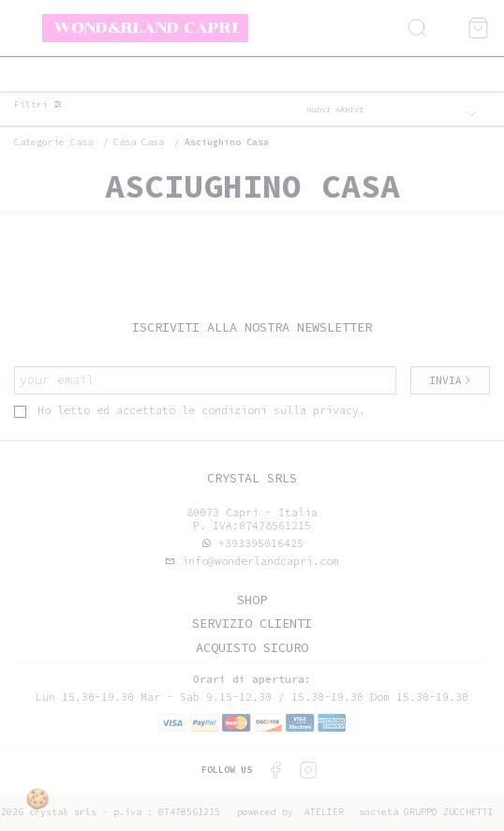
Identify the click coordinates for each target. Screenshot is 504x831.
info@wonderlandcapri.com (257, 561)
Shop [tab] (252, 600)
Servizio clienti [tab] (252, 623)
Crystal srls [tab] (252, 478)
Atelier (324, 812)
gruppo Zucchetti (449, 812)
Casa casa (139, 142)
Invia (451, 380)
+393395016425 (261, 543)
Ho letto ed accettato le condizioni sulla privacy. (190, 410)
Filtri (38, 105)
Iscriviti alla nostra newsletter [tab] (252, 327)
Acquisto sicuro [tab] (252, 648)
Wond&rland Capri (146, 27)
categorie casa (53, 142)
